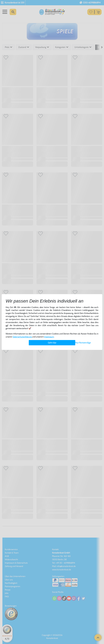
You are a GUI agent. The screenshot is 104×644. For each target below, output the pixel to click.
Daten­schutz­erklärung (22, 337)
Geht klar (52, 343)
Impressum (49, 337)
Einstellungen (35, 343)
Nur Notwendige (83, 343)
